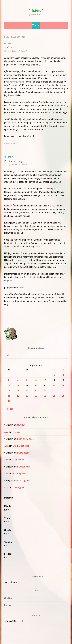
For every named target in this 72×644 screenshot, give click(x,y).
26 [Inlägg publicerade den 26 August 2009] (27, 396)
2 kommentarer (11, 143)
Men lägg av (23, 481)
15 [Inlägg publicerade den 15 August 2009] (54, 385)
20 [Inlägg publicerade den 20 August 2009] (36, 391)
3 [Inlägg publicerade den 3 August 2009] (9, 380)
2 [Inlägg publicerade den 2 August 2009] (63, 375)
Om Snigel (9, 598)
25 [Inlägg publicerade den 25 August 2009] (18, 396)
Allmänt (8, 43)
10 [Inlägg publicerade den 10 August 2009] (9, 385)
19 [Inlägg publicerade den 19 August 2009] (27, 391)
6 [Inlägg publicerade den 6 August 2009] (36, 380)
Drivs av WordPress (25, 636)
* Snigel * (36, 11)
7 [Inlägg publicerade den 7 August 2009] (45, 380)
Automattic (36, 639)
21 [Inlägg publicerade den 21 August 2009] (45, 391)
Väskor (8, 48)
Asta (6, 432)
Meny (38, 25)
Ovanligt (21, 425)
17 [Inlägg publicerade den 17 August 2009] (9, 391)
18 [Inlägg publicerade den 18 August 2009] (18, 391)
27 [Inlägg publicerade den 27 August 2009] (36, 396)
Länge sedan (23, 453)
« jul (6, 409)
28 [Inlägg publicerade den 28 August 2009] (45, 396)
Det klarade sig (13, 161)
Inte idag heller (24, 467)
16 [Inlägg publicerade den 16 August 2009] (63, 385)
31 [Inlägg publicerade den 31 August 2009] (9, 401)
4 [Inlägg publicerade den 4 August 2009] (18, 380)
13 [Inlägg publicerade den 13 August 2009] (36, 385)
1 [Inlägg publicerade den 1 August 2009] (54, 375)
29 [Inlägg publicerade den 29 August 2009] (54, 396)
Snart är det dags (25, 439)
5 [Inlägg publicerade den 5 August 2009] (27, 380)
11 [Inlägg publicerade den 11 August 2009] (18, 385)
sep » (13, 409)
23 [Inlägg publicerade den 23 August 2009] (63, 391)
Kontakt (8, 605)
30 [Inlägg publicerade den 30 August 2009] (63, 396)
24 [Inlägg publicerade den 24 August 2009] (9, 396)
